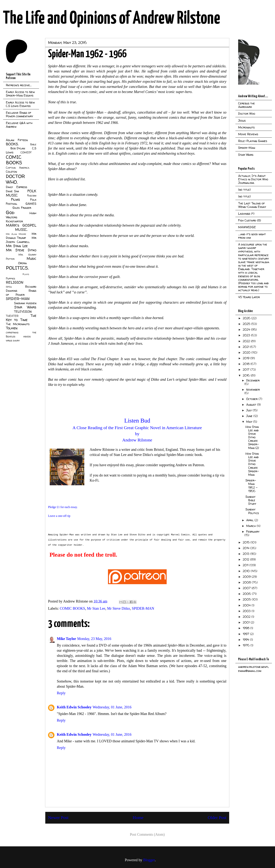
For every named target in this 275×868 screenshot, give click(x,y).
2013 (246, 554)
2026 (247, 318)
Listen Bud (137, 421)
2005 (247, 599)
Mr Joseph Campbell (21, 240)
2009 (247, 577)
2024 (247, 330)
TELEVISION (23, 312)
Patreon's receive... (19, 85)
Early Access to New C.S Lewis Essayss (20, 104)
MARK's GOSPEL (21, 225)
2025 (247, 324)
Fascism (32, 196)
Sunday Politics (252, 511)
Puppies (10, 279)
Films (15, 199)
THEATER (12, 316)
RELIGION (15, 282)
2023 (247, 335)
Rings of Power (21, 293)
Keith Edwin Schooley (74, 707)
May (250, 422)
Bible (33, 144)
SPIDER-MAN (143, 608)
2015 (247, 542)
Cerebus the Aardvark (246, 105)
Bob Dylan (18, 148)
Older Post (217, 818)
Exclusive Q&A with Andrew (19, 125)
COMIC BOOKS (72, 608)
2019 (246, 358)
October (252, 399)
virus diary (13, 341)
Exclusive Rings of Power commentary (19, 114)
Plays (26, 274)
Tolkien (12, 328)
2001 (247, 622)
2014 (246, 548)
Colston (11, 172)
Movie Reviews (248, 134)
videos (27, 336)
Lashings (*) (246, 214)
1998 (246, 628)
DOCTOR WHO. (15, 179)
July (249, 410)
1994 (246, 640)
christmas (12, 332)
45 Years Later (249, 297)
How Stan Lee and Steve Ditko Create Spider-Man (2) (252, 437)
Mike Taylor (66, 639)
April (250, 520)
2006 (247, 594)
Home (138, 818)
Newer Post (58, 818)
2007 (247, 588)
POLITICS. (17, 268)
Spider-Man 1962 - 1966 (252, 486)
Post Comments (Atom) (147, 834)
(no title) (244, 190)
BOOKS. (12, 144)
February (253, 532)
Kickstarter (14, 221)
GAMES (31, 204)
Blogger (149, 860)
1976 (247, 645)
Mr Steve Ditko (118, 608)
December (253, 380)
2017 (246, 370)
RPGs (9, 287)
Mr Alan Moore (16, 234)
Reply (61, 693)
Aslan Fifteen (17, 140)
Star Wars (25, 307)
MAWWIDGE (247, 227)
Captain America (18, 168)
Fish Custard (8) (250, 220)
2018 (247, 364)
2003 (247, 611)
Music (31, 259)
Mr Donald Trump (21, 236)
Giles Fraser (22, 208)
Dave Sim (12, 191)
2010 (247, 571)
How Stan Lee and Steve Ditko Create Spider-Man (252, 464)
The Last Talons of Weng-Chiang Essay (252, 205)
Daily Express (16, 187)
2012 (246, 559)
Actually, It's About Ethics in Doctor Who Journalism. (253, 179)
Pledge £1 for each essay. (63, 507)
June (250, 416)
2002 (247, 617)
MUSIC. (21, 230)
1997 (246, 634)
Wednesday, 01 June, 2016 (112, 707)
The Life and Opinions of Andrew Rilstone (112, 19)
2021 (246, 347)
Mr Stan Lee (96, 608)
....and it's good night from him (252, 236)
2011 (246, 565)
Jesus (242, 121)
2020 (247, 352)
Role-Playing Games (253, 141)
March (251, 526)
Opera (22, 263)
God (10, 212)
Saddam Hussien (25, 303)
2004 (247, 605)
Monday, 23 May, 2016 (94, 639)
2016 (247, 375)
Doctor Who (247, 114)
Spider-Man (247, 148)
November (253, 390)
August (252, 405)
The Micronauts (18, 324)
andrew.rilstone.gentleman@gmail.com (253, 669)
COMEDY (26, 152)
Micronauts (246, 127)
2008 (247, 582)
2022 (247, 341)
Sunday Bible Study (251, 500)
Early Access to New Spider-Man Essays (20, 94)
